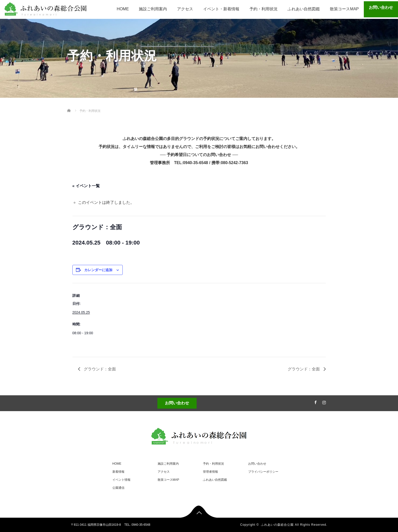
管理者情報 (210, 472)
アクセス (185, 9)
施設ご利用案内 (153, 9)
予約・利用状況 (263, 9)
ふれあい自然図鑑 (304, 9)
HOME (123, 9)
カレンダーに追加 (98, 270)
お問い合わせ (381, 7)
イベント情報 (121, 480)
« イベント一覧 (86, 186)
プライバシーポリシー (263, 472)
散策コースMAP (344, 9)
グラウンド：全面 (99, 369)
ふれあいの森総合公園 (277, 525)
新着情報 (118, 472)
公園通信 (118, 488)
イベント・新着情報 (221, 9)
